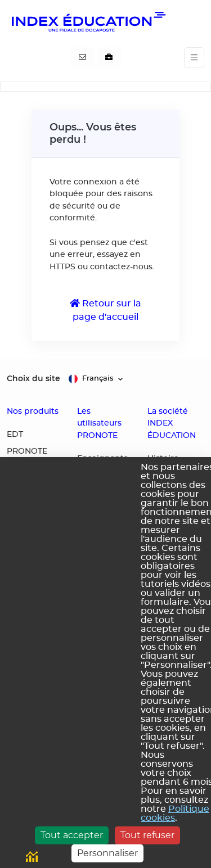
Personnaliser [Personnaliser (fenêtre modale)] (107, 853)
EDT (15, 435)
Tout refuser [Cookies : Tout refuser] (147, 835)
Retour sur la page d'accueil (105, 310)
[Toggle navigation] (194, 58)
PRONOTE (27, 451)
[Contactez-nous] (82, 58)
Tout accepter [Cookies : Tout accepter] (72, 835)
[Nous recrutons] (109, 58)
